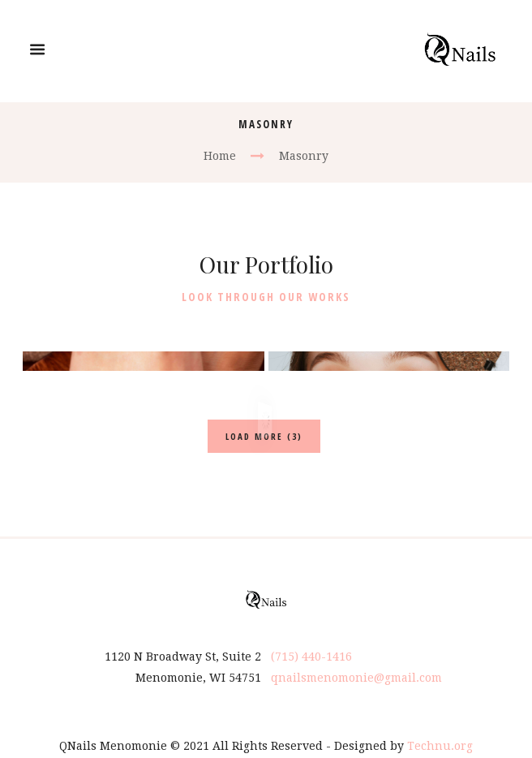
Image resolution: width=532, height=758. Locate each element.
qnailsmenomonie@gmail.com (356, 658)
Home (220, 156)
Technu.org (440, 726)
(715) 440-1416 (311, 637)
